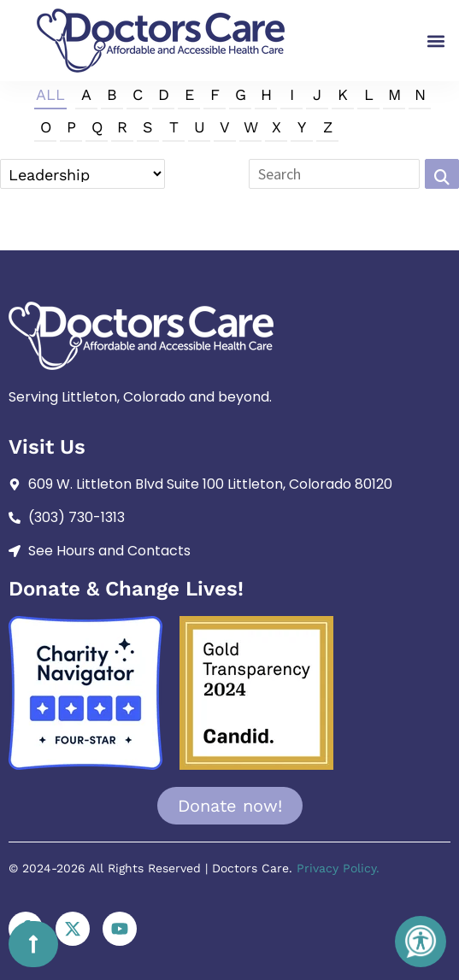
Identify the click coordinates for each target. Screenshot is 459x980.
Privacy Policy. (338, 868)
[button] (436, 41)
